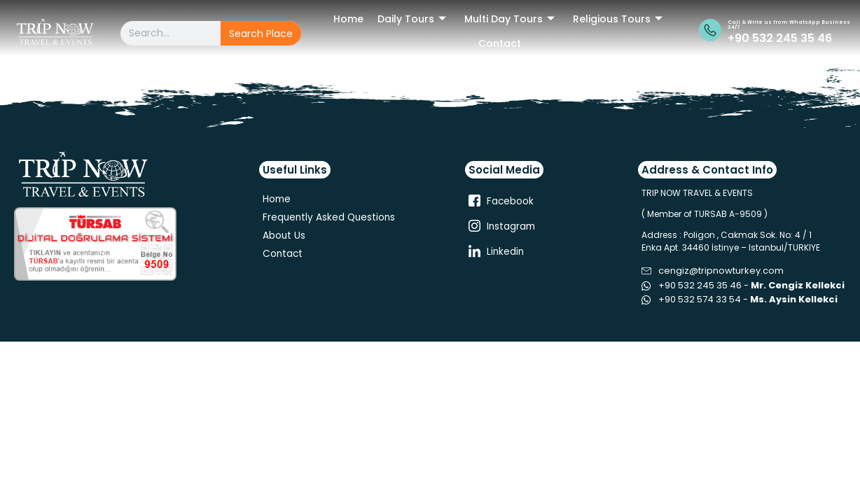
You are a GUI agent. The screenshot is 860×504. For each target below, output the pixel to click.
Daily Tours (412, 19)
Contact (500, 43)
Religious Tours (618, 19)
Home (348, 19)
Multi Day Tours (509, 19)
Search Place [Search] (261, 34)
